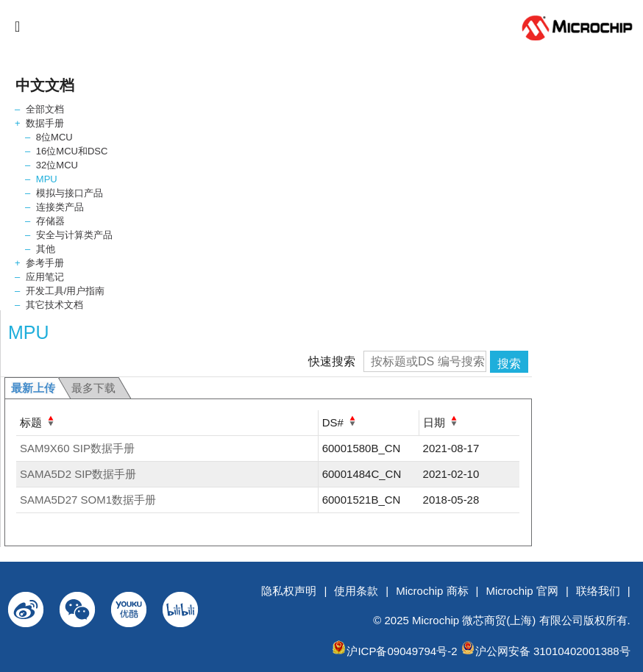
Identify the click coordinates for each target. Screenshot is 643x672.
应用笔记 (45, 277)
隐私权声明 (289, 591)
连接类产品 (60, 207)
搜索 (509, 364)
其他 (46, 249)
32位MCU (57, 165)
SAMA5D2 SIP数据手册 (78, 474)
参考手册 (45, 263)
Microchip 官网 (522, 591)
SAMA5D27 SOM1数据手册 (88, 500)
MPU (47, 179)
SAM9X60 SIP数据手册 (77, 448)
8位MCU (54, 137)
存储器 (50, 221)
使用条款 (356, 591)
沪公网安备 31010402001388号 (553, 651)
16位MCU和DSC (72, 151)
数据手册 (45, 123)
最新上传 (33, 388)
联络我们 (598, 591)
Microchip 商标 (432, 591)
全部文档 (45, 109)
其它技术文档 (54, 305)
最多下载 (93, 388)
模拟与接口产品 (70, 193)
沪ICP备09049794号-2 (402, 651)
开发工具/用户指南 (65, 291)
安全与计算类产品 (74, 235)
